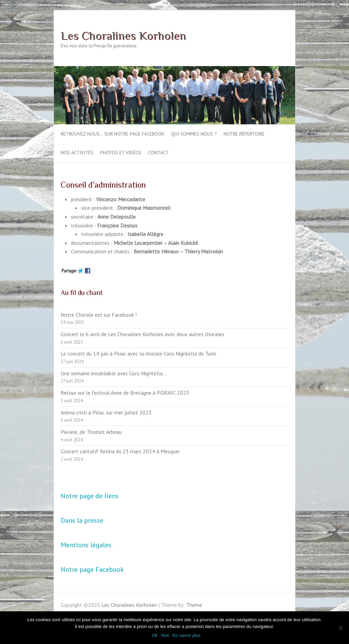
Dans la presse (82, 520)
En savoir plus (186, 635)
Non (165, 635)
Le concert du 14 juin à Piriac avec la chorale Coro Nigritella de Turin (138, 354)
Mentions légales (86, 545)
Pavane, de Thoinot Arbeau (91, 432)
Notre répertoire (244, 134)
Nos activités (77, 153)
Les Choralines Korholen (123, 35)
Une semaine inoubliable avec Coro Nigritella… (113, 373)
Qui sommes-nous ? (194, 134)
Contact (158, 153)
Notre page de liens (90, 496)
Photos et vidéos (121, 153)
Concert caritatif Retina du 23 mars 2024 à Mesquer (120, 451)
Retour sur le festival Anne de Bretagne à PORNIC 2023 (125, 393)
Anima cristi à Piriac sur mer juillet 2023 (106, 412)
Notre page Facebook (92, 569)
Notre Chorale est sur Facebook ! (99, 315)
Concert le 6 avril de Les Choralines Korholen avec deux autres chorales (142, 334)
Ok (155, 635)
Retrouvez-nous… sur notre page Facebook (112, 134)
